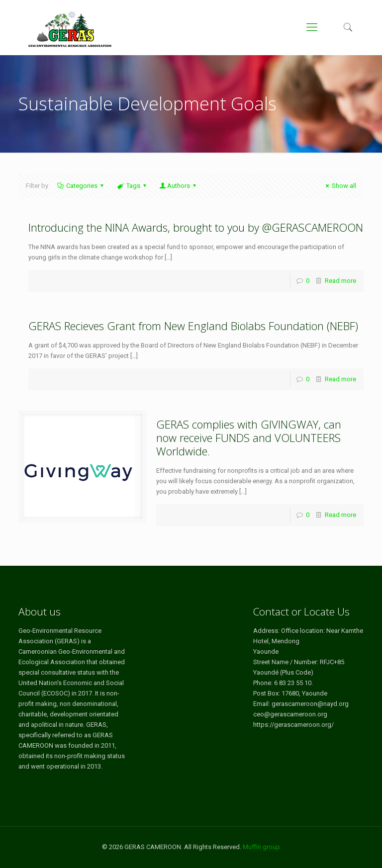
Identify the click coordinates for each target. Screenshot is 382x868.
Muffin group (261, 847)
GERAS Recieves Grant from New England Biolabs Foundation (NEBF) (193, 326)
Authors (179, 186)
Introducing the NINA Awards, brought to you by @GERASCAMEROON (196, 227)
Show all (339, 186)
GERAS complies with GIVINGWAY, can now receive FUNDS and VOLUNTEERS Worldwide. (249, 437)
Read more (340, 281)
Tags (132, 186)
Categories (81, 186)
